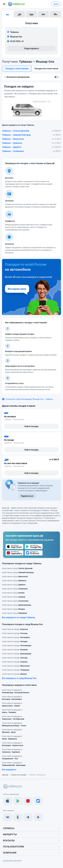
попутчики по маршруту (16, 691)
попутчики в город (17, 568)
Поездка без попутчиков (46, 69)
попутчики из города (15, 629)
